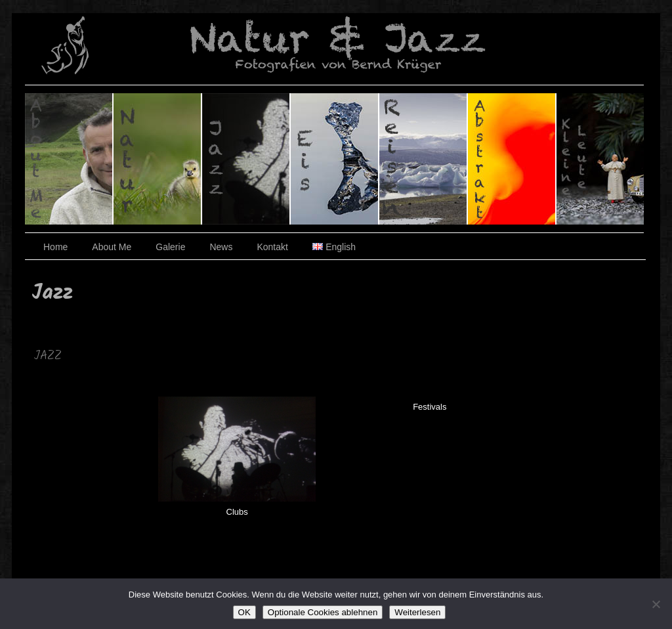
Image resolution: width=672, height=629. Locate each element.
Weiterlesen (417, 612)
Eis (335, 159)
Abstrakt (512, 159)
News (221, 247)
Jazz (246, 159)
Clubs (237, 512)
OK (244, 612)
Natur (158, 159)
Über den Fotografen (69, 159)
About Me (112, 247)
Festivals (430, 407)
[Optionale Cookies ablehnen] (656, 604)
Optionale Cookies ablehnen (323, 612)
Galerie (170, 247)
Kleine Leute (600, 159)
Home (55, 247)
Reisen (424, 159)
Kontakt (272, 247)
